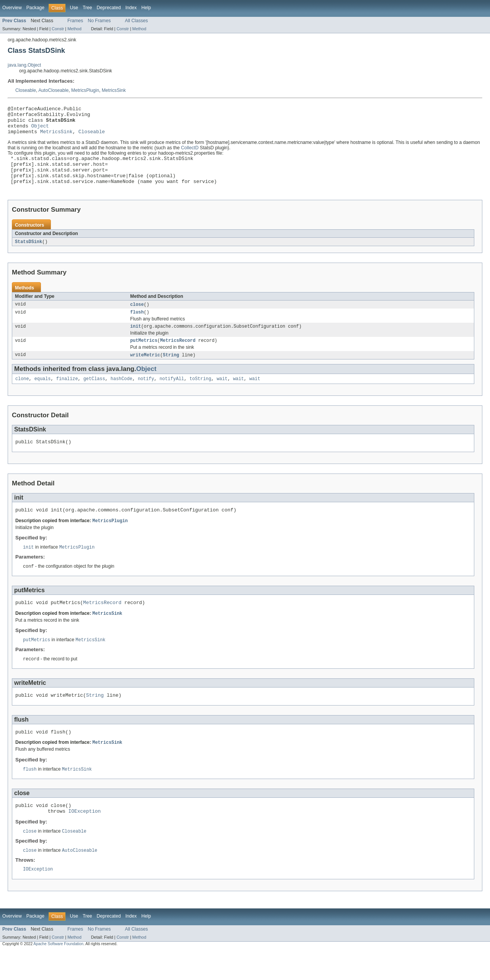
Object (40, 130)
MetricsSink (114, 90)
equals (43, 395)
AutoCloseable (53, 90)
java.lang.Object (24, 65)
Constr (58, 29)
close (137, 318)
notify (146, 395)
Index (131, 8)
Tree (87, 8)
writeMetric (145, 371)
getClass (94, 395)
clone (22, 395)
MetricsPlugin (85, 90)
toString (200, 395)
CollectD (190, 154)
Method (74, 29)
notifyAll (172, 395)
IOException (85, 839)
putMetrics (144, 356)
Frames (75, 21)
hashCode (122, 395)
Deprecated (109, 8)
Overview (12, 8)
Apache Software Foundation (58, 973)
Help (146, 8)
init (136, 341)
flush (137, 326)
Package (35, 8)
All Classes (136, 21)
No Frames (99, 21)
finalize (67, 395)
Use (74, 8)
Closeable (26, 90)
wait (222, 395)
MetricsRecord (178, 356)
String (171, 371)
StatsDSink (29, 255)
